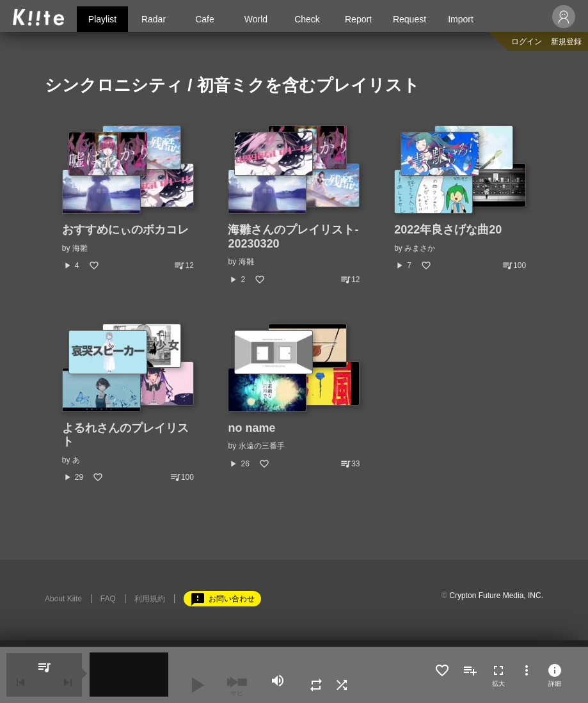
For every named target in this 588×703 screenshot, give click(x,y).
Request (409, 19)
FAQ (108, 599)
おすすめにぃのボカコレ (125, 230)
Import (461, 19)
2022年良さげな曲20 (448, 230)
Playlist (102, 19)
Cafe (205, 19)
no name (251, 428)
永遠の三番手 (262, 446)
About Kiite (63, 599)
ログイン (527, 42)
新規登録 (566, 42)
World (256, 19)
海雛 (80, 248)
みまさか (420, 248)
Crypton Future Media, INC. (496, 596)
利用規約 (150, 599)
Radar (154, 19)
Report (358, 19)
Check (307, 19)
